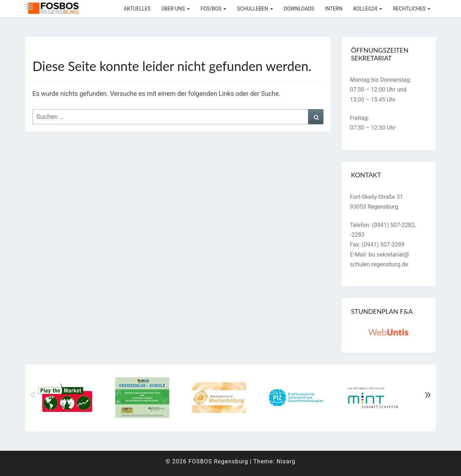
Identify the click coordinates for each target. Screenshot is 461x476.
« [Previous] (33, 394)
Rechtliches (412, 9)
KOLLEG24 (368, 9)
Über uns (176, 9)
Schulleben (255, 9)
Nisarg (286, 461)
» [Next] (428, 394)
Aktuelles (137, 9)
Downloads (299, 9)
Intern (334, 9)
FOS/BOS (214, 9)
